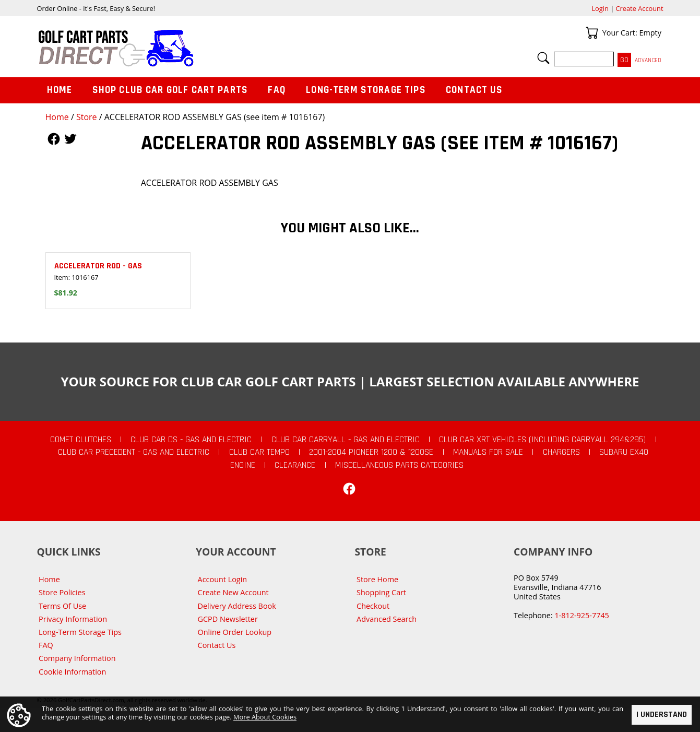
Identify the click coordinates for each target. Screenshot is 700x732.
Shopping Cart (381, 592)
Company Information (77, 658)
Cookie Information (72, 672)
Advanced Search (387, 619)
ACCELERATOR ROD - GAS (98, 266)
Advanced (648, 60)
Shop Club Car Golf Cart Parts (170, 90)
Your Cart (592, 33)
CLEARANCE (295, 465)
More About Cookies (265, 717)
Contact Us (474, 90)
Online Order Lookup (235, 632)
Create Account (640, 8)
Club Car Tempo (259, 452)
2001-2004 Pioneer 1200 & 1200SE (371, 452)
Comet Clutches (81, 440)
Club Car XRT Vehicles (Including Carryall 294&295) (542, 440)
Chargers (561, 452)
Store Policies (62, 592)
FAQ (277, 90)
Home (57, 117)
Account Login (223, 579)
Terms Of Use (62, 606)
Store (87, 117)
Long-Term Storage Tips (366, 90)
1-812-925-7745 (582, 615)
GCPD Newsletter (228, 619)
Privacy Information (73, 619)
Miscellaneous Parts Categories (399, 465)
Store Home (377, 579)
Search (543, 58)
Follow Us (54, 139)
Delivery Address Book (237, 606)
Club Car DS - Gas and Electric (191, 440)
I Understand (662, 715)
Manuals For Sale (488, 452)
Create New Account (233, 592)
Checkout (373, 606)
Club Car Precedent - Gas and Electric (134, 452)
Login (600, 8)
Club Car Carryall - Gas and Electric (346, 440)
